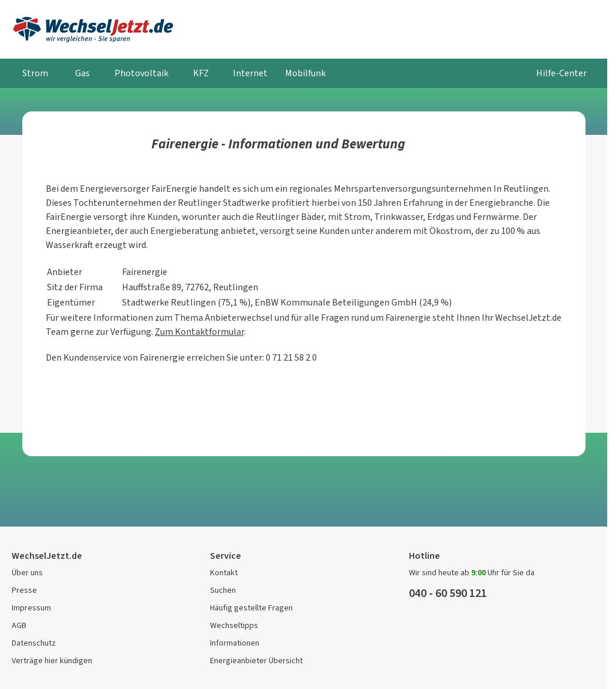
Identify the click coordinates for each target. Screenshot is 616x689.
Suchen (223, 590)
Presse (24, 590)
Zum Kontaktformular (199, 332)
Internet (250, 73)
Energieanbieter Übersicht (256, 661)
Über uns (27, 573)
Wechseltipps (234, 625)
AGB (19, 625)
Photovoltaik (141, 73)
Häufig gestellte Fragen (251, 608)
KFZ (201, 73)
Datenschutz (34, 643)
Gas (82, 73)
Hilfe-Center (561, 73)
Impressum (31, 608)
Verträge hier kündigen (52, 661)
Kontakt (224, 573)
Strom (35, 73)
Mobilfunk (305, 73)
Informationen (235, 643)
